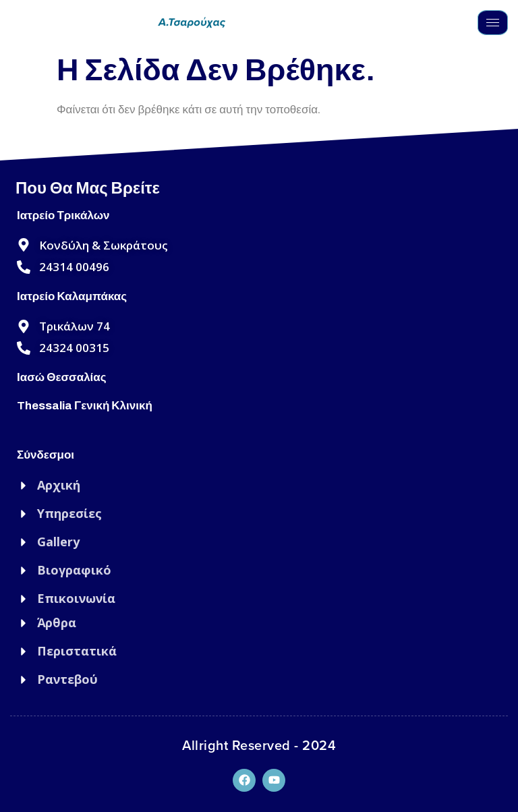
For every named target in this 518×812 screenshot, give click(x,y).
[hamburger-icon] (493, 23)
